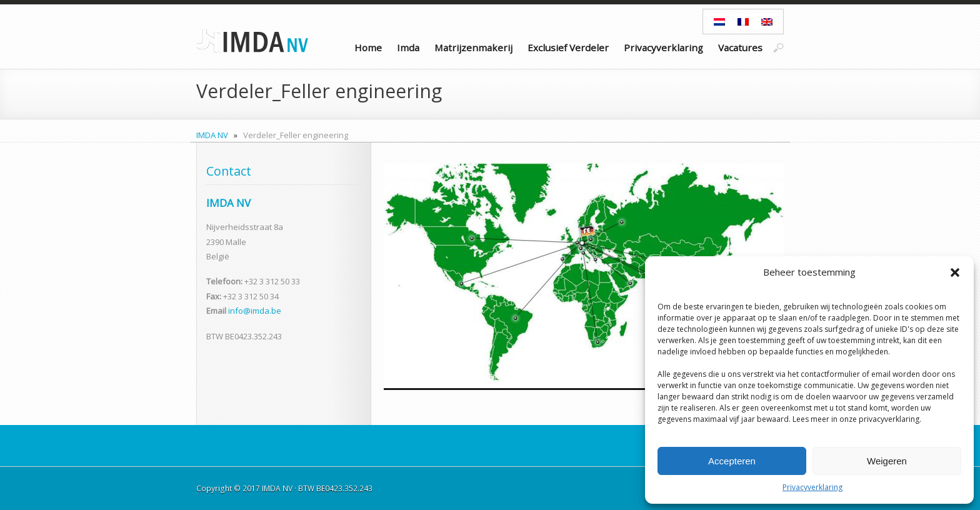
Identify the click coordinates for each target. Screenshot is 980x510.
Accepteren (732, 461)
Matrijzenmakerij (473, 47)
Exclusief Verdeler (568, 47)
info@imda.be (255, 311)
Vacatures (740, 47)
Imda (408, 47)
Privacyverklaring (812, 487)
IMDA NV (212, 135)
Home (368, 47)
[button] (955, 272)
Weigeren (887, 461)
